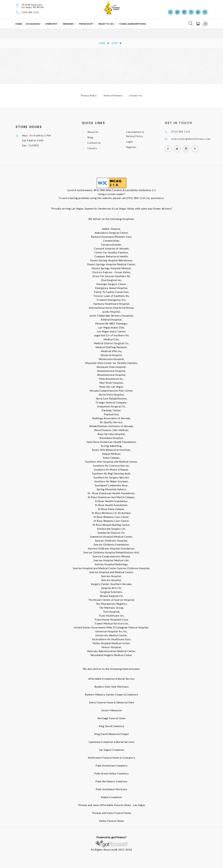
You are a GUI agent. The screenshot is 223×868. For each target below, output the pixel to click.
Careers (96, 148)
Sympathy (51, 24)
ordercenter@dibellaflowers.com (196, 139)
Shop (115, 43)
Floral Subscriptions (133, 24)
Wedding (68, 24)
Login (134, 142)
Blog (94, 137)
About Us (97, 132)
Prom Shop (86, 24)
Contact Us (136, 95)
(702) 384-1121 (30, 12)
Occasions (33, 24)
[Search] (191, 23)
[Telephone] (18, 12)
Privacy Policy (89, 95)
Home (19, 24)
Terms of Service (113, 95)
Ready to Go (106, 24)
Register (135, 147)
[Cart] (198, 24)
